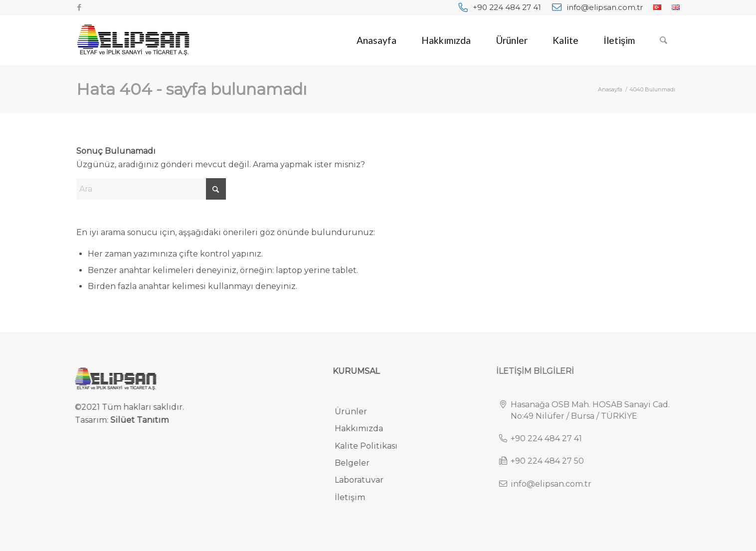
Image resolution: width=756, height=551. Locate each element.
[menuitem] (500, 7)
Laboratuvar (365, 480)
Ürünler (356, 412)
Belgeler (358, 463)
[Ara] (663, 40)
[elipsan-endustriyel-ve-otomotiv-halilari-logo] (133, 40)
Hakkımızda (364, 428)
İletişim (355, 497)
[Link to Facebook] (79, 7)
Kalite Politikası (372, 446)
